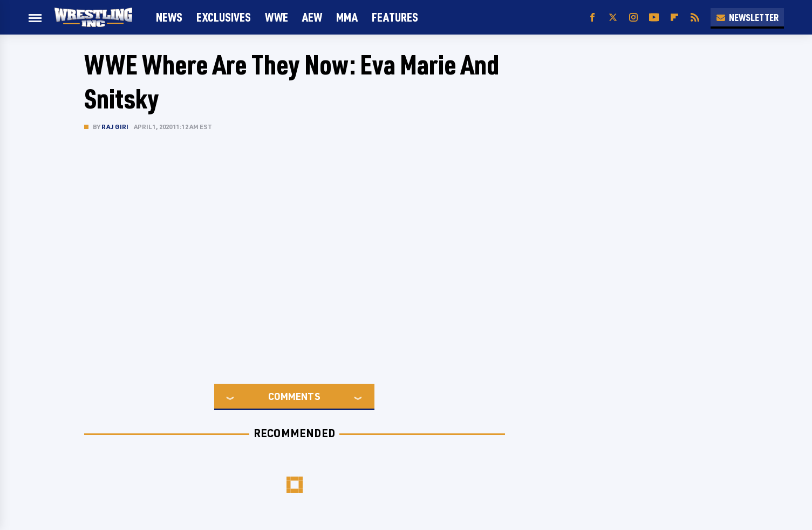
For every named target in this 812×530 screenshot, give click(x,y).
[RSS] (695, 18)
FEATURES (395, 17)
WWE (277, 17)
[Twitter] (613, 18)
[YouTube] (654, 18)
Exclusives (224, 17)
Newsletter (747, 17)
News (169, 17)
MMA (347, 17)
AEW (312, 17)
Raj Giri (115, 127)
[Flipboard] (674, 18)
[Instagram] (633, 18)
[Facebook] (592, 18)
